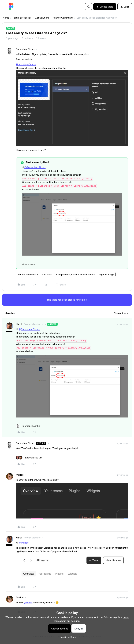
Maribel (20, 475)
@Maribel (24, 543)
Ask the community (28, 274)
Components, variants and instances (75, 274)
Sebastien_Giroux (25, 49)
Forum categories (22, 18)
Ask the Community (63, 18)
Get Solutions (42, 18)
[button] (4, 7)
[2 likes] (29, 458)
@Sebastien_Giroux (35, 167)
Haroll (19, 324)
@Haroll (28, 603)
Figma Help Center (26, 64)
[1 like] (28, 426)
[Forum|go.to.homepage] (11, 7)
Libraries (47, 274)
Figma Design (107, 274)
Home (6, 18)
